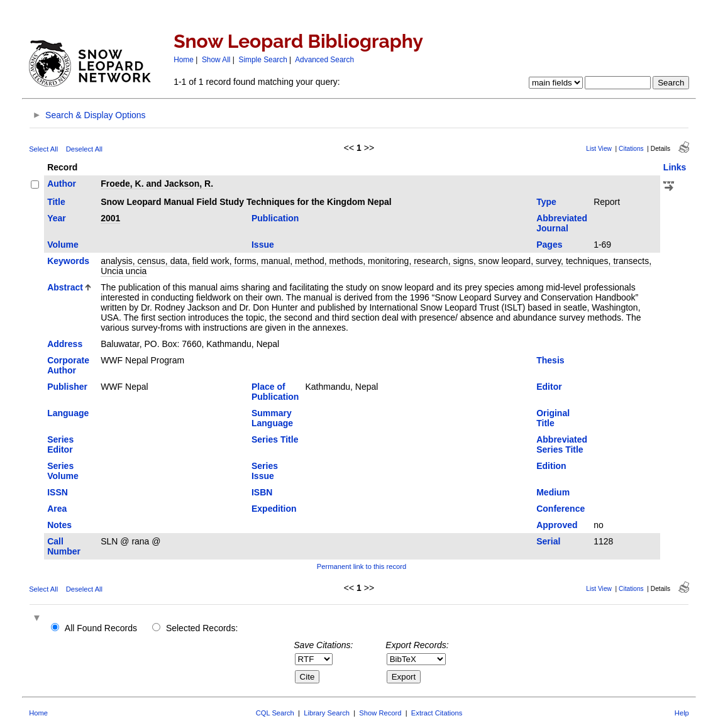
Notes (59, 525)
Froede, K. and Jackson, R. (157, 184)
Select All (43, 149)
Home (184, 60)
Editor (549, 387)
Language (68, 413)
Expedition (274, 509)
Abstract (65, 287)
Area (57, 509)
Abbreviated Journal (562, 223)
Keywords (68, 261)
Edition (551, 466)
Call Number (64, 546)
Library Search (327, 713)
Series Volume (63, 471)
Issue (263, 245)
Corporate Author (68, 365)
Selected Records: (202, 628)
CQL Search (275, 713)
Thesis (550, 360)
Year (57, 218)
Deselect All (84, 149)
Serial (548, 541)
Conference (561, 509)
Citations (631, 149)
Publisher (67, 387)
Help (682, 713)
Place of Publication (275, 392)
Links (675, 167)
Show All (216, 60)
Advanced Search (324, 60)
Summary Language (272, 418)
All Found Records (101, 628)
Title (56, 202)
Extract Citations (437, 713)
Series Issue (265, 471)
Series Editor (60, 444)
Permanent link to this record (362, 566)
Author (62, 184)
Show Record (380, 713)
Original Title (553, 418)
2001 (110, 218)
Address (65, 344)
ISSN (58, 492)
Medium (553, 492)
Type (546, 202)
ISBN (262, 492)
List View (599, 149)
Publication (275, 218)
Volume (63, 245)
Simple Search (262, 60)
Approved (557, 525)
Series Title (275, 439)
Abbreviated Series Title (562, 444)
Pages (549, 245)
